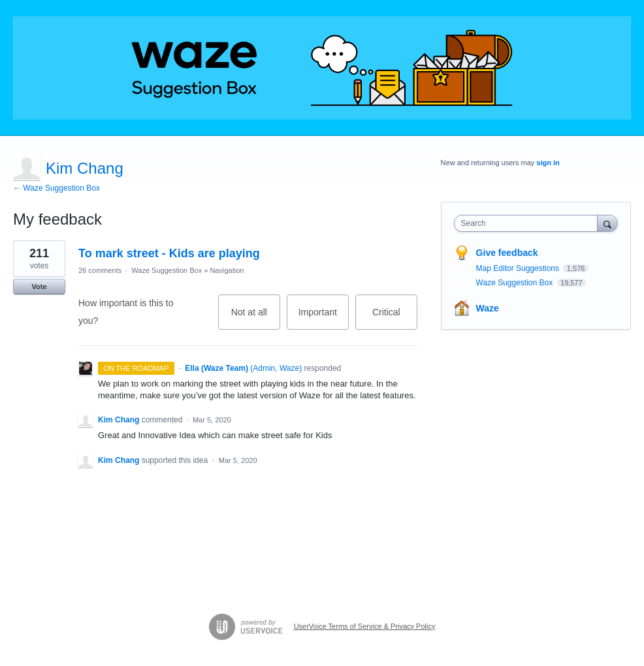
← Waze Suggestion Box (56, 188)
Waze (488, 308)
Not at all (256, 318)
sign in (548, 163)
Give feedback (507, 253)
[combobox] (529, 223)
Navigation (227, 270)
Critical (395, 318)
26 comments (100, 270)
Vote (39, 287)
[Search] (607, 223)
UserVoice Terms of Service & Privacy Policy (365, 626)
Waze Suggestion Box (167, 270)
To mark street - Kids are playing (169, 253)
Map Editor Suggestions (519, 268)
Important (324, 318)
